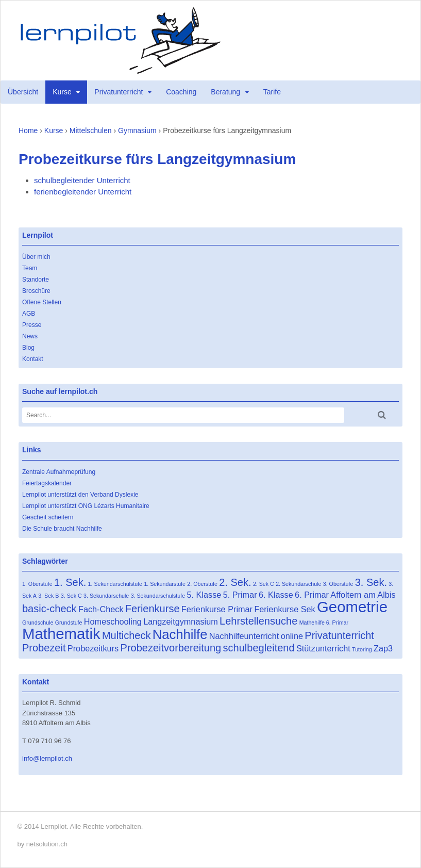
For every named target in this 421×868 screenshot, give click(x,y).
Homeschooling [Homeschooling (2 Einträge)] (113, 621)
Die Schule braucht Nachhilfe (62, 529)
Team (30, 268)
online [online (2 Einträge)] (292, 636)
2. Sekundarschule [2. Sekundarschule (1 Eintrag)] (298, 584)
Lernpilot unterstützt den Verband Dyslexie (80, 495)
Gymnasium (137, 130)
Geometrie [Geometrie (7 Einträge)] (352, 607)
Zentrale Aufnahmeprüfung (59, 472)
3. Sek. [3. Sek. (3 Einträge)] (371, 582)
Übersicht (23, 92)
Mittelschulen (91, 130)
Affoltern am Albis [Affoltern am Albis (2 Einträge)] (363, 595)
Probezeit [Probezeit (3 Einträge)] (44, 648)
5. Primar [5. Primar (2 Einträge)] (240, 595)
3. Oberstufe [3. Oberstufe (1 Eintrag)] (338, 584)
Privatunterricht (119, 92)
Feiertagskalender (47, 483)
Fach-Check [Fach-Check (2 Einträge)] (101, 609)
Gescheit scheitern (48, 517)
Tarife (272, 92)
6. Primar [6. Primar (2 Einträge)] (312, 595)
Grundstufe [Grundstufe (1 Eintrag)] (69, 623)
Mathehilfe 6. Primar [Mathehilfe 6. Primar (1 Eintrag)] (324, 623)
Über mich (36, 257)
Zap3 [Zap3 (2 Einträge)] (383, 648)
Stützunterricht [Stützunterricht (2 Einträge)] (323, 648)
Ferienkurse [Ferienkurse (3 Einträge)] (153, 609)
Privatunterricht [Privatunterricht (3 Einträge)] (339, 635)
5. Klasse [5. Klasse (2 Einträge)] (204, 595)
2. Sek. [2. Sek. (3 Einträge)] (235, 582)
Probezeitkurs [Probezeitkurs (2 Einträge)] (93, 648)
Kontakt (33, 359)
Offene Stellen (42, 302)
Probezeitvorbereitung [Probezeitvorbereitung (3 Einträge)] (171, 648)
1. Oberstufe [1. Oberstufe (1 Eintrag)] (37, 584)
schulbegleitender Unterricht (82, 180)
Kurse (62, 92)
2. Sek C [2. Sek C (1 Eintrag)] (264, 584)
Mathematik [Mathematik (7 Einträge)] (61, 634)
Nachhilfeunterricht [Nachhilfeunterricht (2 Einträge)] (244, 636)
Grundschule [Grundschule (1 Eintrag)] (38, 623)
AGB (29, 314)
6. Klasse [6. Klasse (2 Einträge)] (276, 595)
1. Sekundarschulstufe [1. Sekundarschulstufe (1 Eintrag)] (115, 584)
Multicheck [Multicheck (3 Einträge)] (126, 635)
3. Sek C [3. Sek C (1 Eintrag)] (71, 596)
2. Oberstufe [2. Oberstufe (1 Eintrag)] (202, 584)
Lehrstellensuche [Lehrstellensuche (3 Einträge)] (258, 621)
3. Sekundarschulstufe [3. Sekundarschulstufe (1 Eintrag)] (158, 596)
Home (28, 130)
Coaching (181, 92)
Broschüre (36, 291)
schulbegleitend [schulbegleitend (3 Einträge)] (259, 648)
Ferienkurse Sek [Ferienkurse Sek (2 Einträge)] (284, 609)
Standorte (36, 280)
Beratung (225, 92)
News (30, 336)
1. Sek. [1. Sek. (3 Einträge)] (70, 582)
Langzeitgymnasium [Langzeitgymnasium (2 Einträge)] (181, 621)
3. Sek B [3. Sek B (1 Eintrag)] (48, 596)
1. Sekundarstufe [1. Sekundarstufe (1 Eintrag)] (165, 584)
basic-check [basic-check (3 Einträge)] (49, 609)
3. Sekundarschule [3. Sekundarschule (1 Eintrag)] (106, 596)
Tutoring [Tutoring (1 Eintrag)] (362, 649)
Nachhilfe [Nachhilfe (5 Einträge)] (180, 634)
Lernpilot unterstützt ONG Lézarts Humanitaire (86, 506)
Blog (28, 348)
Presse (32, 325)
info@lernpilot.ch (47, 758)
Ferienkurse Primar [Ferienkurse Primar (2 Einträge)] (217, 609)
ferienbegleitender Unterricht (83, 192)
